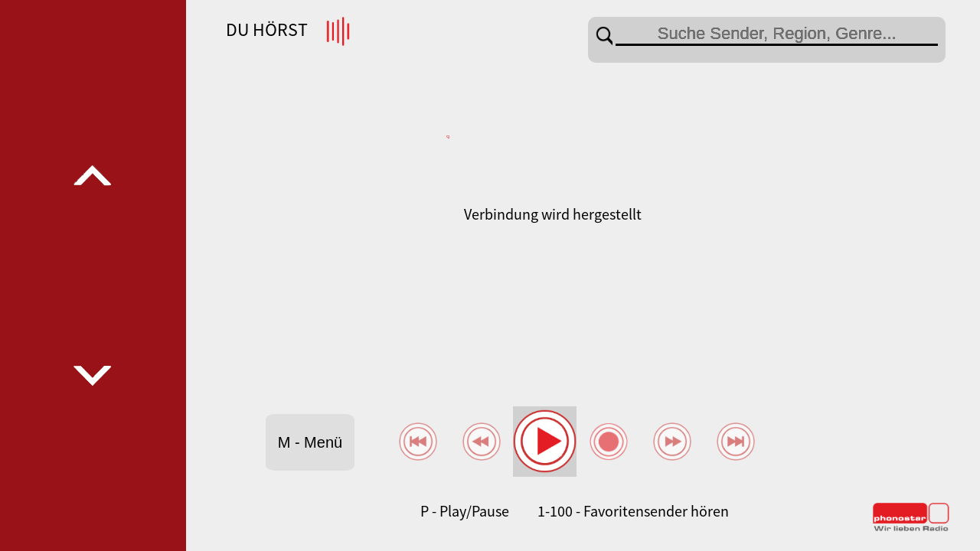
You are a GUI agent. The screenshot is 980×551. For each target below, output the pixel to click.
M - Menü (310, 442)
